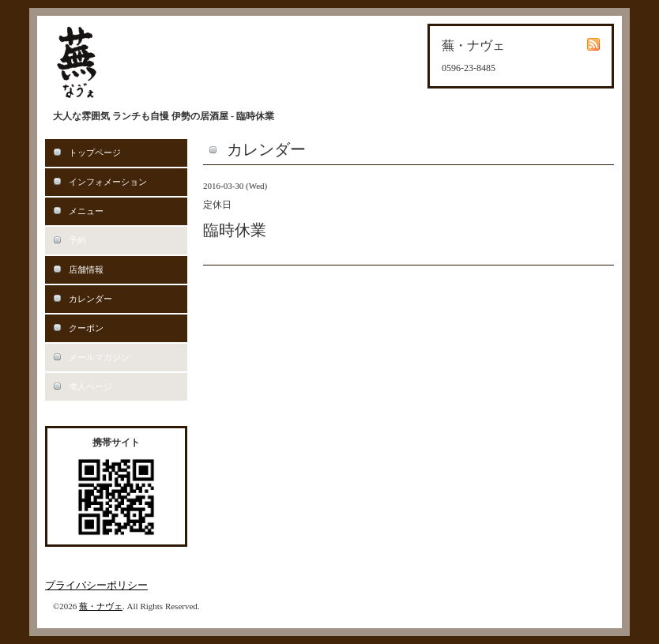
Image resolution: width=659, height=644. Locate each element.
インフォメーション (108, 182)
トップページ (95, 153)
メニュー (86, 211)
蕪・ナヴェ (101, 606)
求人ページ (90, 386)
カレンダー (90, 299)
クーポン (86, 328)
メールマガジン (99, 357)
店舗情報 (86, 269)
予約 (77, 240)
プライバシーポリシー (96, 585)
